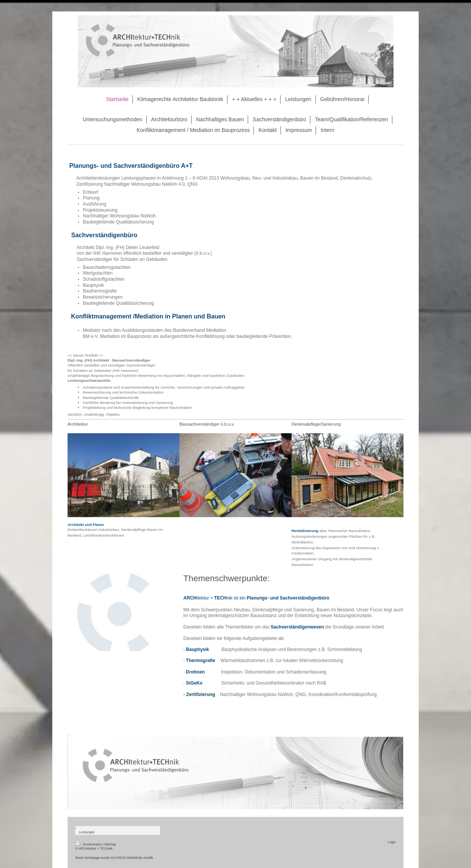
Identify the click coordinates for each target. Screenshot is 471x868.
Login (392, 842)
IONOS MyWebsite (129, 858)
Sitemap (110, 844)
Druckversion (89, 844)
